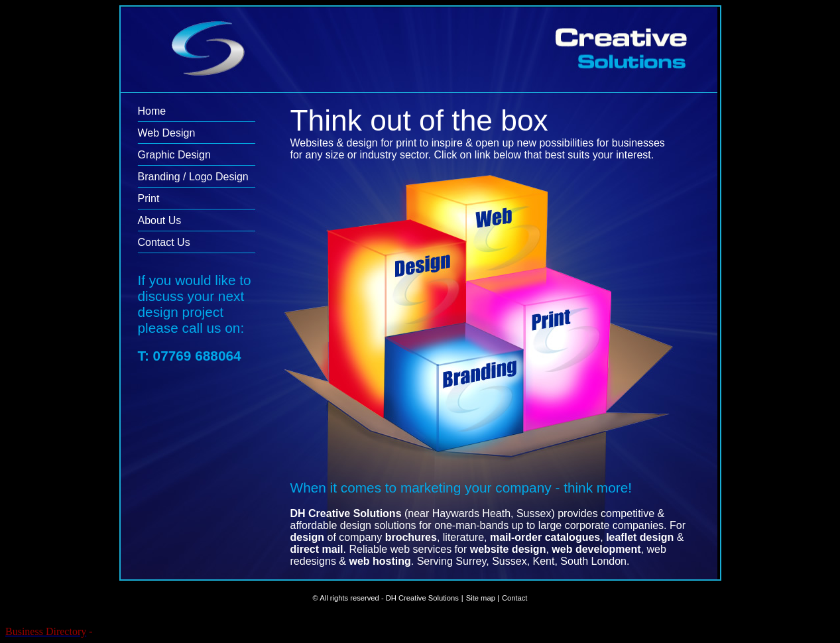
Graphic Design (174, 155)
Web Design (167, 133)
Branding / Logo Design (193, 177)
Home (152, 111)
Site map (481, 598)
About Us (160, 220)
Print (149, 199)
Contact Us (164, 242)
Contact (515, 598)
